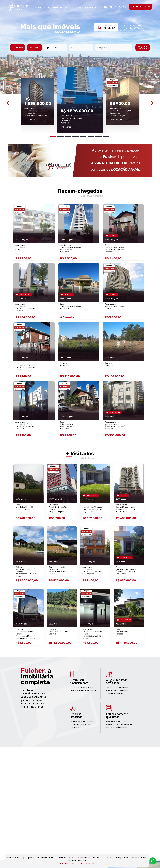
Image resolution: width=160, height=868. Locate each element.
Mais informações (86, 863)
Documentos (77, 7)
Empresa (37, 7)
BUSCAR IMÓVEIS (143, 48)
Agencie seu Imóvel (61, 7)
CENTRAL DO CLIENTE (140, 7)
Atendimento (90, 7)
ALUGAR (34, 48)
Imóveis (47, 7)
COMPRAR (18, 48)
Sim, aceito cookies (67, 863)
